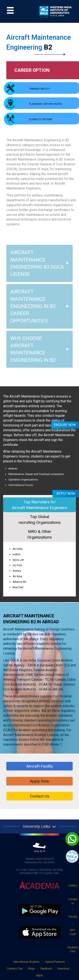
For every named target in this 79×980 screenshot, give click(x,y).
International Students (26, 901)
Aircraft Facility (40, 706)
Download (63, 908)
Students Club (73, 889)
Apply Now (39, 721)
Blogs (32, 908)
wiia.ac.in (39, 787)
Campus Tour (15, 908)
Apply (39, 915)
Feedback (46, 908)
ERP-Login (73, 872)
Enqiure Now (65, 425)
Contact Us (40, 736)
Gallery (73, 825)
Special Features (55, 901)
